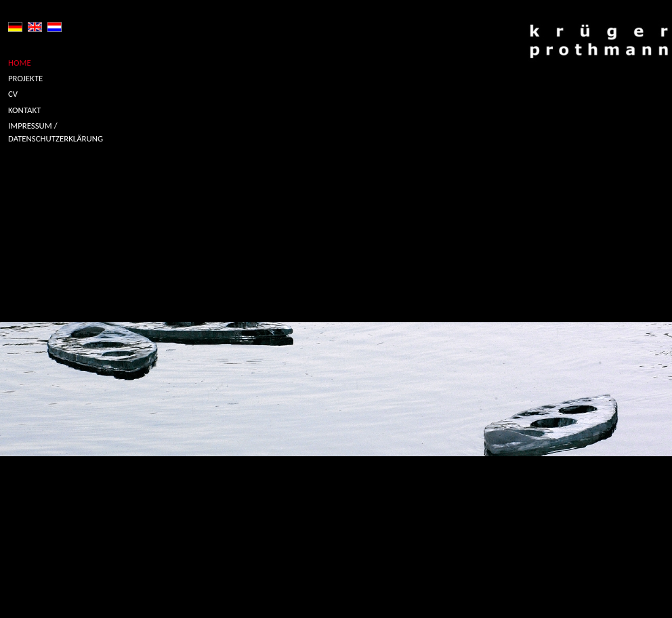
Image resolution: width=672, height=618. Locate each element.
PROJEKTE (25, 78)
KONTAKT (24, 110)
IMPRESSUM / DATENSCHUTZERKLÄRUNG (56, 132)
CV (13, 94)
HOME (20, 63)
